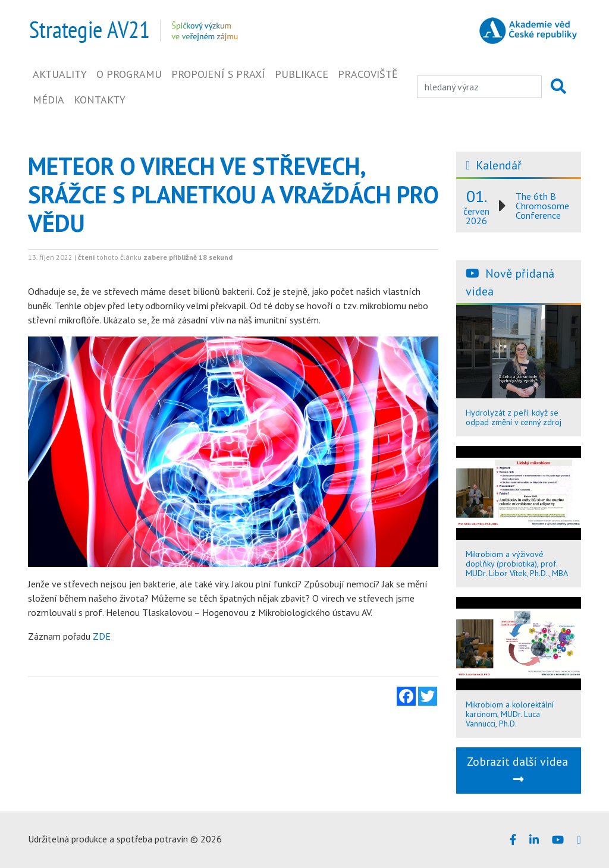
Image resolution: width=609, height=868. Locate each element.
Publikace (302, 74)
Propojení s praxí (218, 74)
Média (48, 100)
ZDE (102, 636)
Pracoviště (368, 74)
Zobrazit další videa (519, 770)
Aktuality (60, 74)
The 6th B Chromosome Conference (542, 206)
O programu (129, 74)
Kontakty (100, 100)
